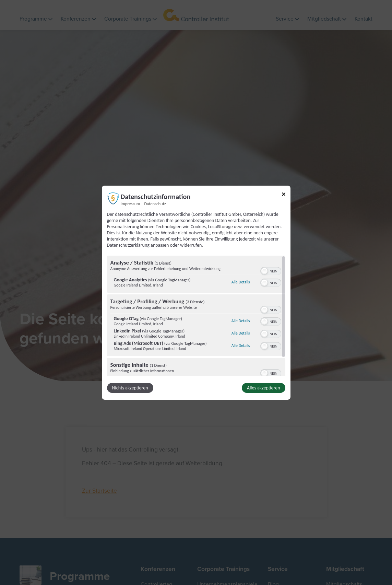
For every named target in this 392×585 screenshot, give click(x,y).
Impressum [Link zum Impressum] (130, 203)
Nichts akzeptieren (130, 388)
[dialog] (196, 292)
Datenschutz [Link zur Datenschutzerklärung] (155, 203)
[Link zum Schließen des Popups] (284, 195)
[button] (264, 271)
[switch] (271, 270)
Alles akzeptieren (263, 388)
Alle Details (241, 282)
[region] (196, 316)
